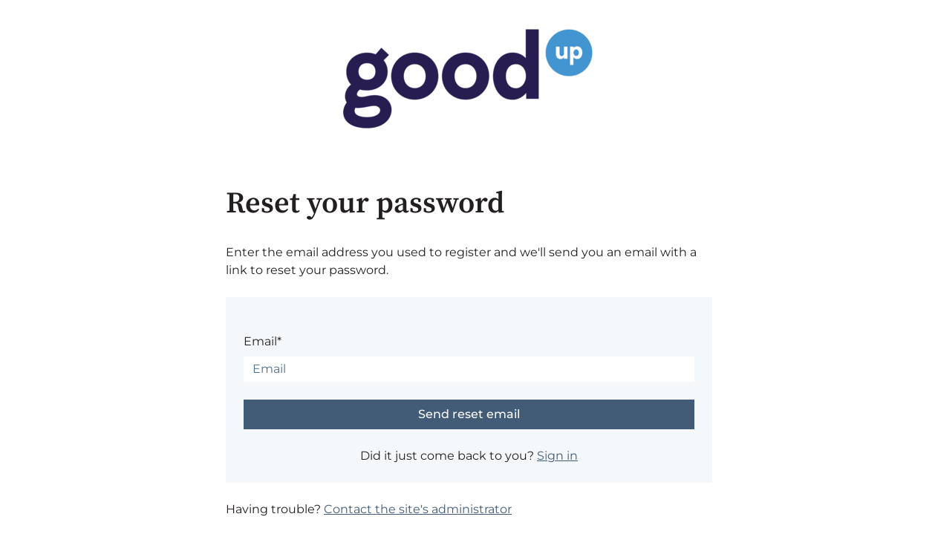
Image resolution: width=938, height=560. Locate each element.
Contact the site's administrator (418, 509)
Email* (263, 341)
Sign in (557, 456)
